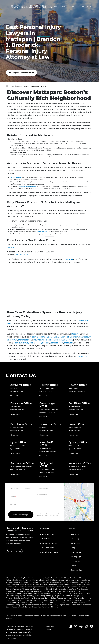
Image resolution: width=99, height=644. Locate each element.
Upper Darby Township (36, 594)
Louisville (52, 589)
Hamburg (24, 600)
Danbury (14, 585)
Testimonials (77, 570)
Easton (15, 587)
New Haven (44, 585)
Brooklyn (22, 591)
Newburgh (57, 582)
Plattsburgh (61, 598)
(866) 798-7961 (43, 232)
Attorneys (75, 543)
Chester (69, 598)
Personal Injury (49, 534)
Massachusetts (15, 86)
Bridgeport (53, 585)
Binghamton (67, 582)
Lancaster (39, 587)
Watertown (77, 598)
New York (30, 591)
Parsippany (85, 589)
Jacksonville (86, 585)
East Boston (67, 340)
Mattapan (69, 343)
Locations (75, 561)
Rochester (26, 582)
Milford (61, 585)
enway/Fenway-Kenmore (27, 343)
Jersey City (43, 578)
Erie (45, 587)
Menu (90, 6)
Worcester (17, 589)
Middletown (41, 582)
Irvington (18, 596)
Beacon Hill (63, 337)
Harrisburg (31, 587)
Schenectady (82, 580)
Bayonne (82, 594)
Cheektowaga (39, 598)
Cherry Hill (68, 578)
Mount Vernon (79, 591)
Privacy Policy (49, 626)
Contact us (68, 259)
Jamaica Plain (57, 343)
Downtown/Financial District (47, 340)
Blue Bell (52, 600)
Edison (75, 578)
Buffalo (75, 582)
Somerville (16, 600)
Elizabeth (53, 580)
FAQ (73, 548)
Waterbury (10, 594)
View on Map (15, 396)
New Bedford (34, 589)
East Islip (49, 582)
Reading (18, 594)
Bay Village (52, 337)
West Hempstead (70, 580)
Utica (52, 591)
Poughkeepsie (59, 596)
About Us (75, 534)
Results (74, 566)
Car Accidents (15, 177)
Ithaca (31, 598)
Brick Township (28, 596)
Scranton (9, 589)
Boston (10, 247)
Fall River (25, 589)
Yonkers (81, 582)
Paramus (35, 578)
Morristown (74, 594)
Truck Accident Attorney (31, 616)
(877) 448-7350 (59, 7)
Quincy (47, 598)
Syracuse (58, 591)
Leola (49, 587)
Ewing (16, 591)
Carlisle (53, 598)
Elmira (33, 582)
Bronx (71, 591)
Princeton (10, 598)
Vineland (13, 580)
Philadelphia (56, 587)
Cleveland (60, 589)
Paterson (9, 591)
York (26, 598)
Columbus (68, 589)
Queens (65, 591)
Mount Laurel (43, 600)
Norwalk (21, 585)
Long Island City (47, 596)
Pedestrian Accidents (28, 186)
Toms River (77, 589)
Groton (8, 600)
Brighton (74, 337)
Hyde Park (44, 343)
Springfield (44, 589)
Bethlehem (82, 587)
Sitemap (49, 629)
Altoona (48, 594)
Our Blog (75, 539)
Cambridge (86, 598)
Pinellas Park (76, 585)
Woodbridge (64, 594)
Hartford (36, 585)
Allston (33, 337)
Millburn (82, 578)
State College (19, 598)
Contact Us (76, 552)
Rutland (9, 587)
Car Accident (48, 548)
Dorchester (24, 340)
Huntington (17, 582)
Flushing (37, 596)
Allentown (22, 587)
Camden (39, 580)
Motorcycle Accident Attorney (52, 616)
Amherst (69, 596)
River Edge (31, 580)
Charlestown (85, 337)
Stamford (29, 585)
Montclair (55, 594)
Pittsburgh (66, 587)
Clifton (60, 580)
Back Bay (41, 337)
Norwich (67, 585)
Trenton (51, 578)
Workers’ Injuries (50, 543)
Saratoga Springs (79, 596)
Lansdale (74, 587)
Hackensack (33, 600)
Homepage (76, 557)
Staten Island (45, 591)
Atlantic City (59, 578)
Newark (46, 580)
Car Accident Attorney (14, 616)
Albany (36, 591)
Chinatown (12, 340)
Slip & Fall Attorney (70, 616)
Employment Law (50, 552)
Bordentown (22, 580)
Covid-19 (46, 539)
